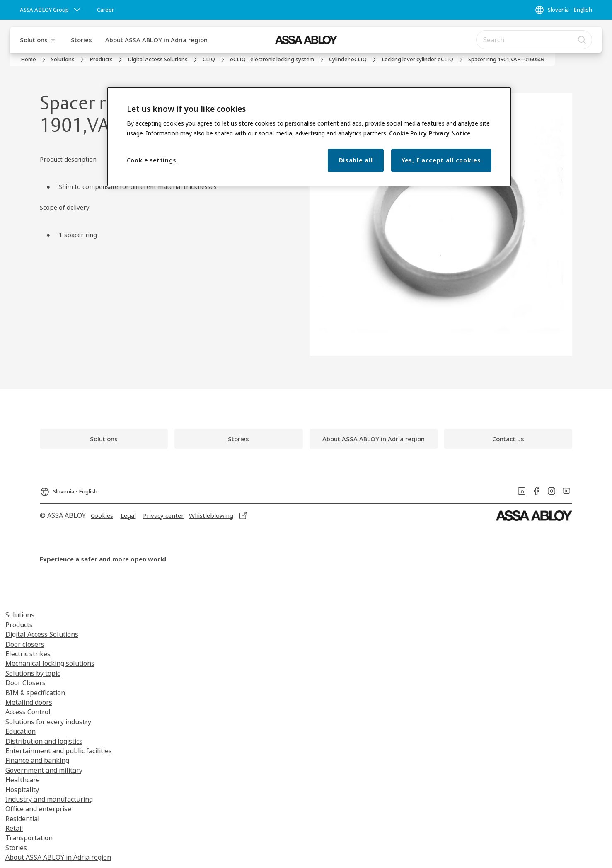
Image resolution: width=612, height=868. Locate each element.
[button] (53, 40)
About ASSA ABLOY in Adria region (156, 40)
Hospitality (22, 790)
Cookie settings (152, 160)
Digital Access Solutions (42, 634)
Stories (81, 40)
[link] (105, 10)
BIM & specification (35, 693)
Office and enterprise (38, 809)
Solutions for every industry (48, 722)
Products (19, 625)
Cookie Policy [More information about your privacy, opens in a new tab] (408, 133)
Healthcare (23, 780)
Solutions (34, 40)
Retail (14, 828)
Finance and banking (37, 760)
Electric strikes (28, 654)
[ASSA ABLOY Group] (51, 10)
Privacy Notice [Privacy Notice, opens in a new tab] (450, 133)
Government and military (44, 770)
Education (21, 731)
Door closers (25, 644)
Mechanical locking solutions (50, 663)
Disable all (356, 160)
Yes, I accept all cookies (441, 160)
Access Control (28, 712)
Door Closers (25, 683)
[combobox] (534, 40)
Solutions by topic (33, 673)
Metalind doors (29, 702)
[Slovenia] (563, 10)
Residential (23, 819)
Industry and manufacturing (49, 799)
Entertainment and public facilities (59, 751)
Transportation (29, 838)
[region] (309, 137)
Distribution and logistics (44, 741)
